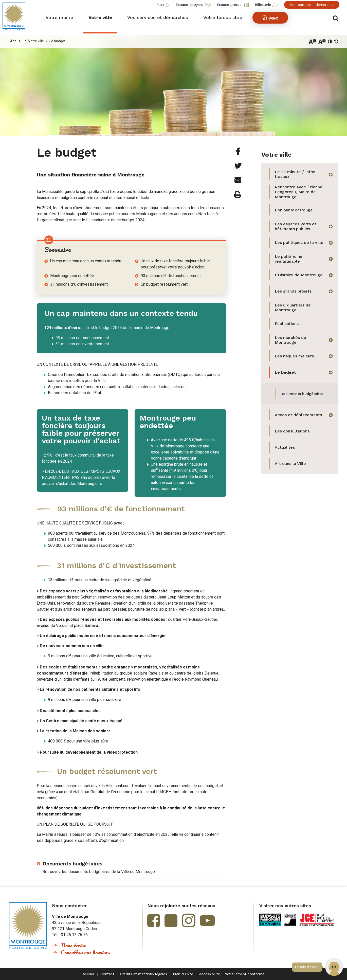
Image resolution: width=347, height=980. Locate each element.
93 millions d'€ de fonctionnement (171, 276)
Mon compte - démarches (312, 5)
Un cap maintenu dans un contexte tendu (86, 261)
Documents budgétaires (72, 864)
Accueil (16, 41)
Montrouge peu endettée (72, 276)
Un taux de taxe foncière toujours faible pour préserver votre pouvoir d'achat (175, 264)
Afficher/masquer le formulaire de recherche (336, 18)
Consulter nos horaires (85, 952)
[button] (334, 967)
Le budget (57, 41)
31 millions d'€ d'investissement (79, 284)
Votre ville (36, 41)
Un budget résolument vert (164, 284)
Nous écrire (73, 945)
